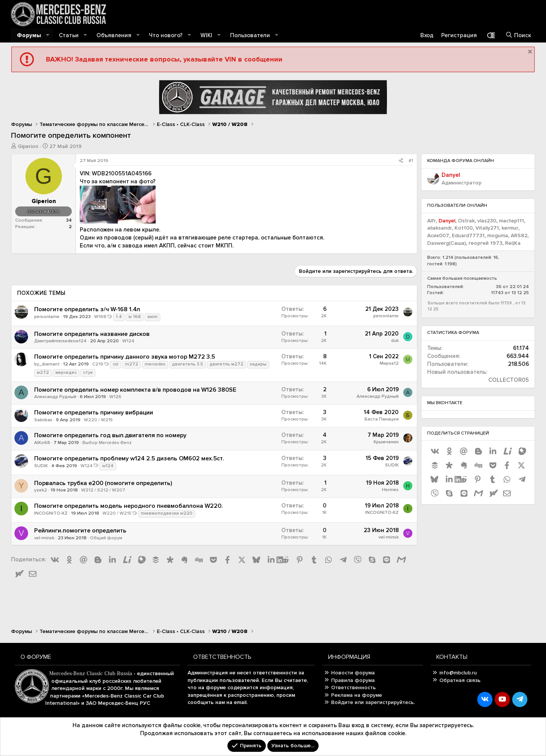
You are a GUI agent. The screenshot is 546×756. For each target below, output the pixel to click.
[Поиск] (518, 35)
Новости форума (353, 673)
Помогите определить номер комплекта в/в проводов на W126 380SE (135, 390)
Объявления (114, 35)
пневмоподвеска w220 (167, 513)
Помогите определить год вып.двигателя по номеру (110, 435)
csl (116, 364)
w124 (108, 466)
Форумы (29, 35)
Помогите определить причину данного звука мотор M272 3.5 (125, 357)
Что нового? (166, 35)
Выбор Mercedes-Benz (107, 443)
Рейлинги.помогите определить (80, 531)
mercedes (155, 364)
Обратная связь (460, 680)
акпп (152, 317)
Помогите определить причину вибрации (94, 413)
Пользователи (250, 35)
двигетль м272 (226, 364)
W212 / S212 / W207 (103, 490)
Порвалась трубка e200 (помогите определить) (103, 483)
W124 (128, 341)
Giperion (28, 146)
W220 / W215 (98, 420)
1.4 (119, 317)
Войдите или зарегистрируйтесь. (373, 702)
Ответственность (353, 687)
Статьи (69, 35)
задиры (258, 364)
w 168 (135, 317)
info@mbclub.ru (458, 673)
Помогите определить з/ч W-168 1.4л (87, 309)
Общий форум (106, 538)
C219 (98, 364)
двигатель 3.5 (188, 364)
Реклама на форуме (357, 695)
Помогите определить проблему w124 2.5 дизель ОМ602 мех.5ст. (129, 458)
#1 (411, 161)
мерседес (66, 372)
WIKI (206, 35)
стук (88, 372)
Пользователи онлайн (457, 206)
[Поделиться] (401, 161)
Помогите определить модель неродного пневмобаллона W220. (129, 506)
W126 (115, 397)
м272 (43, 372)
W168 (100, 317)
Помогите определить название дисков (92, 334)
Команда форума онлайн (461, 161)
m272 (132, 364)
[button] (48, 35)
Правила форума (353, 680)
